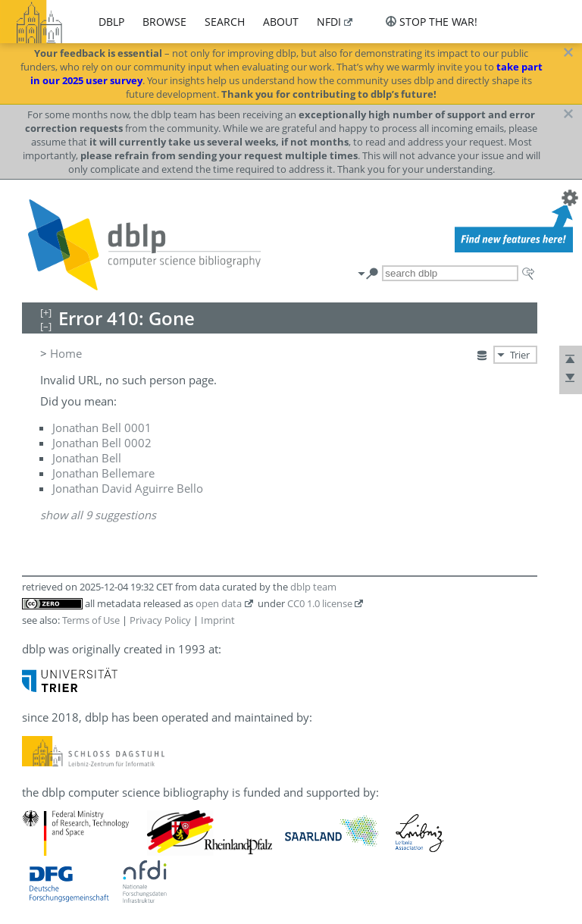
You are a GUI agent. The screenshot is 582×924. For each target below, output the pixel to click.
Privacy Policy (160, 620)
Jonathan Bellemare (103, 473)
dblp (111, 22)
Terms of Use (91, 620)
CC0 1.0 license (320, 603)
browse (164, 22)
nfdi (329, 22)
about (281, 22)
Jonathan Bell (87, 458)
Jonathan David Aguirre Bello (128, 488)
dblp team (313, 587)
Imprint (218, 620)
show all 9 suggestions (98, 515)
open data (219, 603)
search (225, 22)
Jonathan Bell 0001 (102, 428)
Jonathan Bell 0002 (102, 443)
